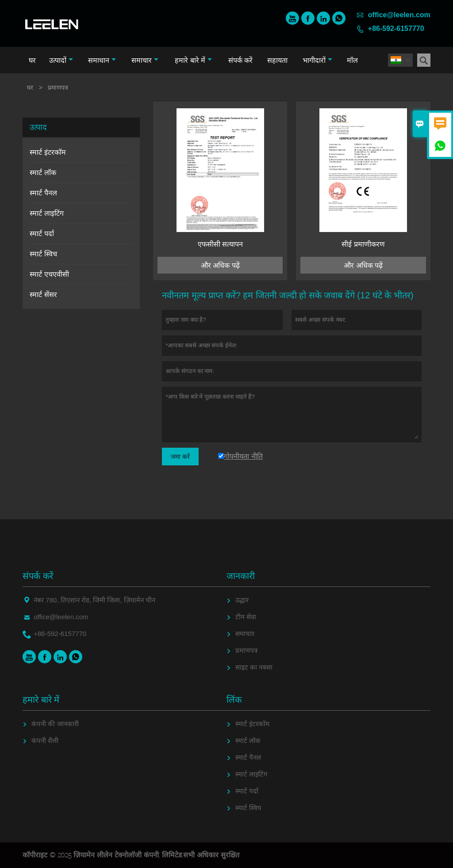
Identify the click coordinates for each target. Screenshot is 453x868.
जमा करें (180, 457)
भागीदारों (317, 60)
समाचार (145, 60)
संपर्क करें (240, 60)
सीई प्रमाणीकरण (363, 244)
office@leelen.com (399, 15)
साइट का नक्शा (254, 667)
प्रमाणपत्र (246, 650)
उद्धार (242, 600)
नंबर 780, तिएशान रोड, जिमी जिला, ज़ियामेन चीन (94, 600)
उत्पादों (61, 60)
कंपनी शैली (45, 740)
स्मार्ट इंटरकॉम (48, 152)
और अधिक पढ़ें (220, 265)
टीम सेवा (246, 617)
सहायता (277, 60)
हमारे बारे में (193, 60)
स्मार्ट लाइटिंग (46, 213)
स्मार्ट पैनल (43, 193)
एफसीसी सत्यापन (220, 244)
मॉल (352, 60)
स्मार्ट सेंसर (43, 295)
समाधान (102, 60)
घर (32, 60)
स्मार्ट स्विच (43, 254)
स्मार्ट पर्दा (42, 234)
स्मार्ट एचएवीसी (49, 274)
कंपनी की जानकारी (55, 724)
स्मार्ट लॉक (43, 173)
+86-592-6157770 (396, 29)
